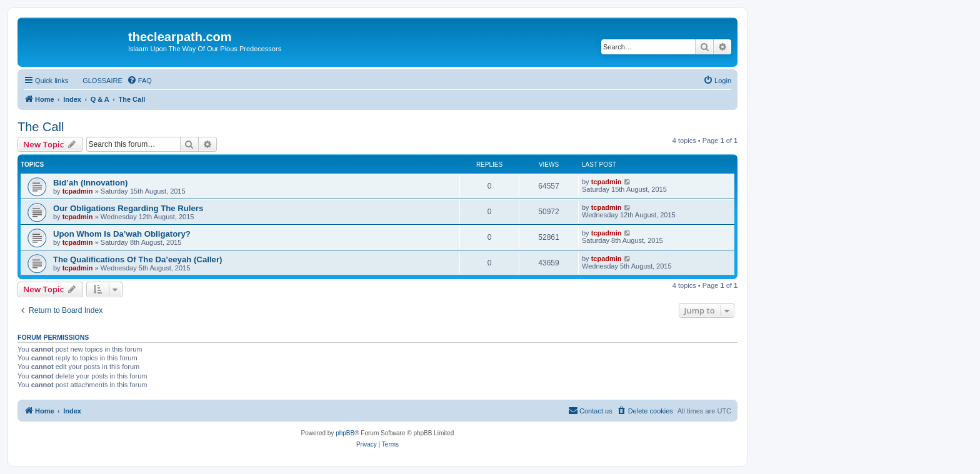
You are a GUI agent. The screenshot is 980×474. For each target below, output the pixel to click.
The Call (41, 127)
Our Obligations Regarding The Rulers (128, 208)
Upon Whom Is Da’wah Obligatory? (122, 234)
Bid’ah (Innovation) (90, 183)
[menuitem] (97, 81)
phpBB (345, 433)
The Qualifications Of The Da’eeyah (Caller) (137, 259)
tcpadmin (78, 191)
